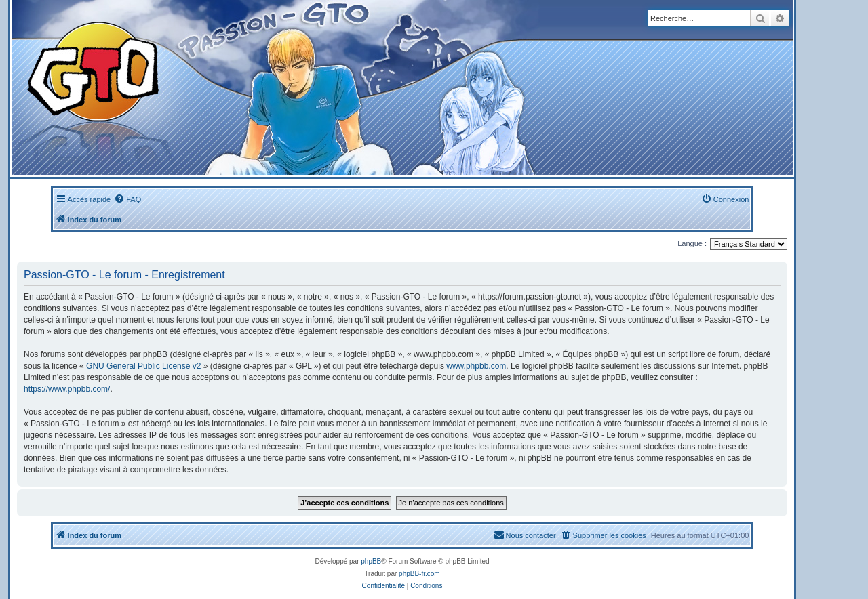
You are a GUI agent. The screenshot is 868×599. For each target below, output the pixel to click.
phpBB (371, 561)
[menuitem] (127, 199)
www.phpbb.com (476, 366)
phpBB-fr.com (419, 574)
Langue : (692, 243)
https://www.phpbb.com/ (67, 389)
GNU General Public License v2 (143, 366)
